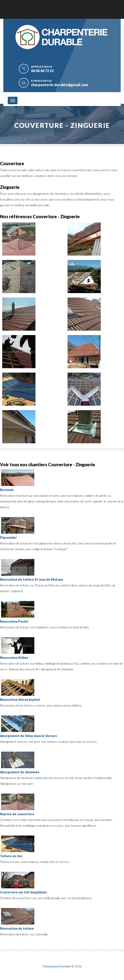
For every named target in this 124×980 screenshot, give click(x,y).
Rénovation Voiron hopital (20, 700)
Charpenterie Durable (57, 966)
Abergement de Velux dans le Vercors (28, 736)
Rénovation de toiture (17, 928)
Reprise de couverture (17, 814)
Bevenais (7, 490)
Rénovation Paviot (14, 621)
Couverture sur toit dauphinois (23, 892)
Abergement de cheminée (20, 772)
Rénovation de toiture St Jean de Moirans (32, 579)
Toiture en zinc (11, 856)
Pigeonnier (8, 537)
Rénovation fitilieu (14, 658)
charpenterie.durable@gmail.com (60, 85)
